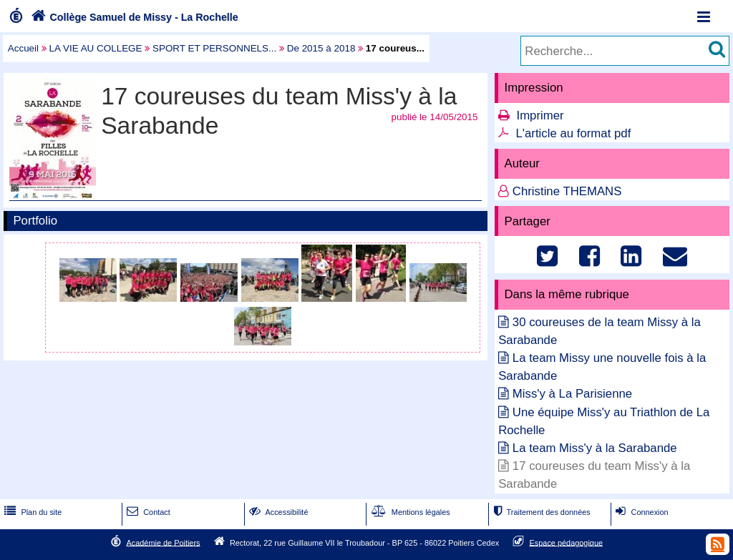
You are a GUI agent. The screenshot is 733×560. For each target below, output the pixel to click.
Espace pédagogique (567, 542)
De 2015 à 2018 (321, 48)
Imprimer (540, 116)
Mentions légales (409, 512)
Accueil (23, 48)
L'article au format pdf (573, 133)
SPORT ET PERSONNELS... (214, 48)
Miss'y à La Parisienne (572, 394)
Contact (147, 512)
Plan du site (31, 512)
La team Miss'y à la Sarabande (595, 448)
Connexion (640, 512)
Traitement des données (540, 512)
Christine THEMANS (567, 191)
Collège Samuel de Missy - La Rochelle (133, 17)
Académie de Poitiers (163, 542)
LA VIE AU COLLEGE (96, 48)
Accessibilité (277, 512)
